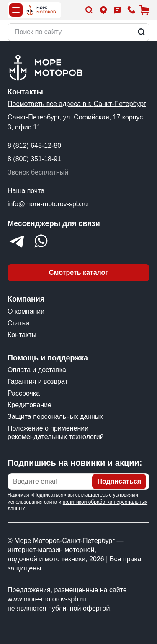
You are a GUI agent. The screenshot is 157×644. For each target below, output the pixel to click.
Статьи (18, 323)
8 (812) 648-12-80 (34, 146)
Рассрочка (24, 393)
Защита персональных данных (55, 417)
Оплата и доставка (37, 370)
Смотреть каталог (78, 273)
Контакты (22, 335)
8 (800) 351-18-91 (34, 159)
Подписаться (119, 481)
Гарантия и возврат (38, 382)
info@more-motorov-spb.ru (48, 204)
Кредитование (30, 405)
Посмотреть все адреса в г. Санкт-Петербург (77, 104)
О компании (26, 311)
